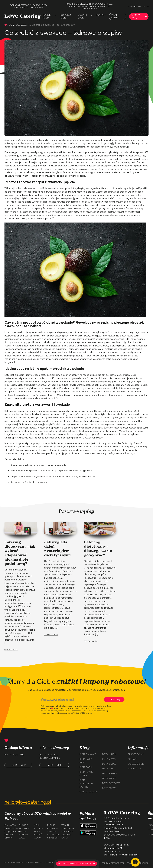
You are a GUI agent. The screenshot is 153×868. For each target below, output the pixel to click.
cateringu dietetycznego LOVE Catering (65, 147)
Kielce (22, 832)
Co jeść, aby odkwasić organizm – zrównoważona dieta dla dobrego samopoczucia (54, 476)
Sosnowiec (53, 835)
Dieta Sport (109, 779)
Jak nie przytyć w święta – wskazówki (30, 482)
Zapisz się (114, 699)
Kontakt (101, 15)
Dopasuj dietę (66, 16)
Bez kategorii (23, 25)
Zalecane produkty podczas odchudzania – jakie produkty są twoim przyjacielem (52, 471)
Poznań (37, 835)
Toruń (65, 825)
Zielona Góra (66, 837)
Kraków (23, 835)
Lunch (29, 453)
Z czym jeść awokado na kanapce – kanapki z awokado (39, 465)
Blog (146, 7)
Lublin (37, 825)
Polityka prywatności (113, 863)
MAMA (89, 453)
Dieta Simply (109, 764)
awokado (34, 378)
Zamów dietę (139, 16)
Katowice (24, 829)
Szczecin (53, 839)
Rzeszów (53, 829)
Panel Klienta (115, 16)
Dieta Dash (86, 767)
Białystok (10, 825)
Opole (37, 832)
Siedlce (52, 832)
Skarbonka (134, 769)
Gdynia (8, 839)
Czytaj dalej (11, 650)
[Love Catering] (22, 16)
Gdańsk (9, 835)
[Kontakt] (135, 862)
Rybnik (51, 825)
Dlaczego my (134, 7)
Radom (37, 839)
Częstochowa (11, 832)
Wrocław (67, 832)
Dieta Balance (88, 754)
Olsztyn (38, 829)
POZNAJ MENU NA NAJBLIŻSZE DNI (77, 864)
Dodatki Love (82, 16)
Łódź (22, 839)
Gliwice (23, 825)
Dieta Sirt (108, 769)
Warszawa (67, 829)
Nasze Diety (47, 16)
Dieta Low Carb (89, 792)
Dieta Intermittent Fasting (87, 784)
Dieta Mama (109, 759)
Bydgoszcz (11, 829)
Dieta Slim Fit (110, 774)
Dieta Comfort (111, 783)
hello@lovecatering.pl (28, 802)
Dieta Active (109, 788)
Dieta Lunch (109, 754)
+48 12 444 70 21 (18, 765)
